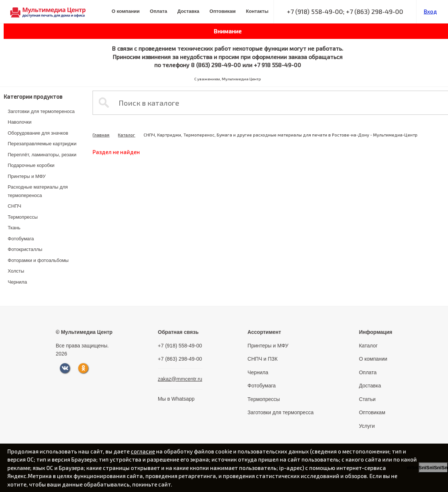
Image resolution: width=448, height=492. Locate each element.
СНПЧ (15, 206)
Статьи (367, 399)
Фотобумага (21, 239)
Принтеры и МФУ (27, 176)
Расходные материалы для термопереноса (38, 191)
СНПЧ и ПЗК (263, 359)
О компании (126, 11)
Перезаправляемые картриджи (42, 144)
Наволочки (20, 122)
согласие (143, 451)
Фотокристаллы (25, 249)
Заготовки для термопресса (281, 412)
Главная (101, 135)
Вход (430, 11)
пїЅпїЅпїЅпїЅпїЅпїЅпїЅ (433, 468)
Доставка (188, 11)
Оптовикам (223, 11)
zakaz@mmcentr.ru (180, 379)
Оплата (158, 11)
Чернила (17, 282)
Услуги (367, 426)
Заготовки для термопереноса (41, 111)
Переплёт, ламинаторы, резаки (42, 155)
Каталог (127, 135)
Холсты (16, 271)
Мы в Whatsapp (176, 399)
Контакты (257, 11)
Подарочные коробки (31, 165)
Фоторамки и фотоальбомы (38, 260)
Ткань (14, 228)
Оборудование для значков (38, 133)
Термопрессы (23, 217)
